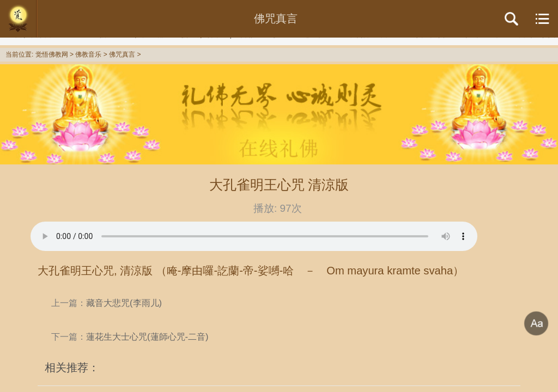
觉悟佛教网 (52, 54)
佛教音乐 (88, 54)
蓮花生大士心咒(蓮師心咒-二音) (147, 336)
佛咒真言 (122, 54)
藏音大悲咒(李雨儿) (124, 303)
